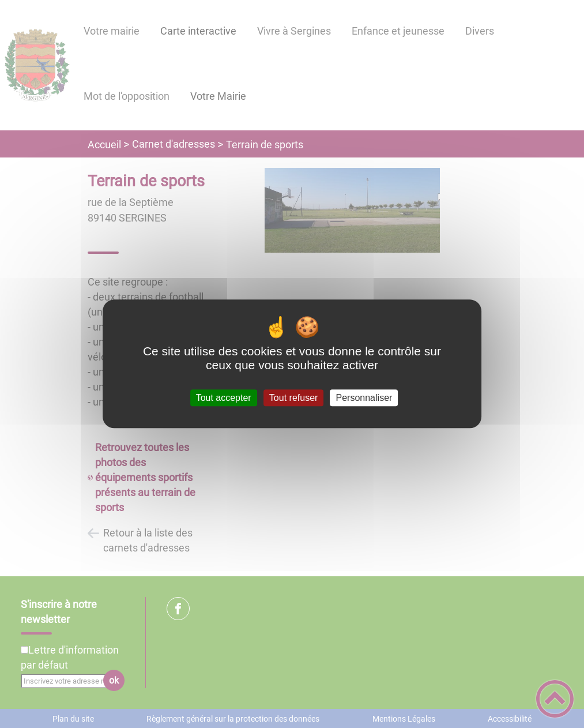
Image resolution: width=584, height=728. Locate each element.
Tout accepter (224, 398)
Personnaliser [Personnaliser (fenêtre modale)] (364, 398)
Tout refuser (293, 398)
